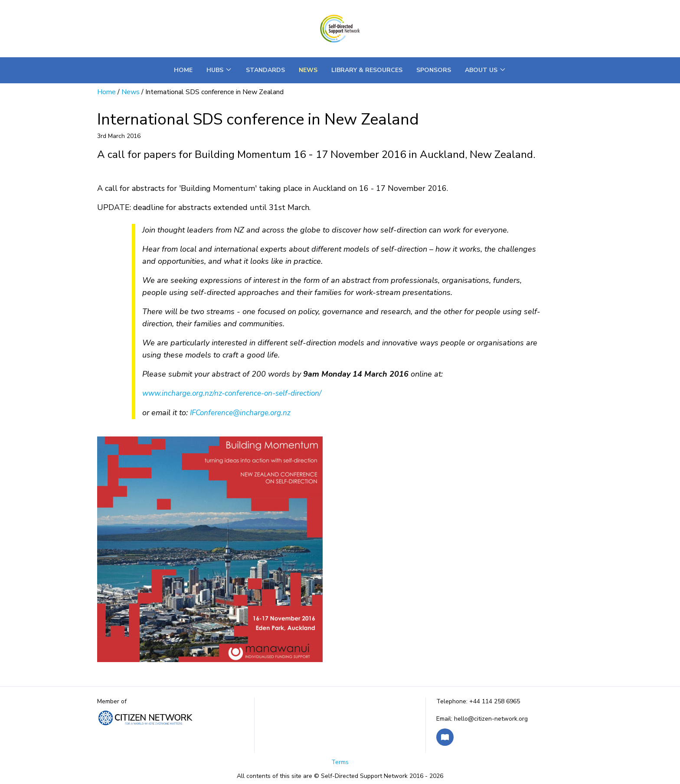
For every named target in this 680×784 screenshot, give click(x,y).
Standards (265, 70)
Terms (340, 762)
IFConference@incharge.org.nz (240, 413)
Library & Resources (367, 70)
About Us (485, 70)
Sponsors (434, 70)
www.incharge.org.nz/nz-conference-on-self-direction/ (233, 393)
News (308, 70)
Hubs (219, 70)
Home (183, 70)
